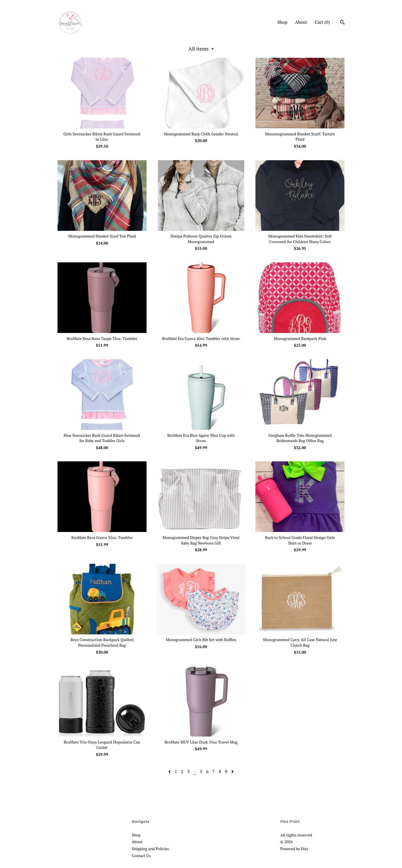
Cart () (322, 22)
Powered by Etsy (294, 849)
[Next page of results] (233, 771)
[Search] (342, 23)
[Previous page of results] (170, 771)
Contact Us (141, 856)
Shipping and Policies (150, 849)
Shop (282, 22)
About (301, 22)
